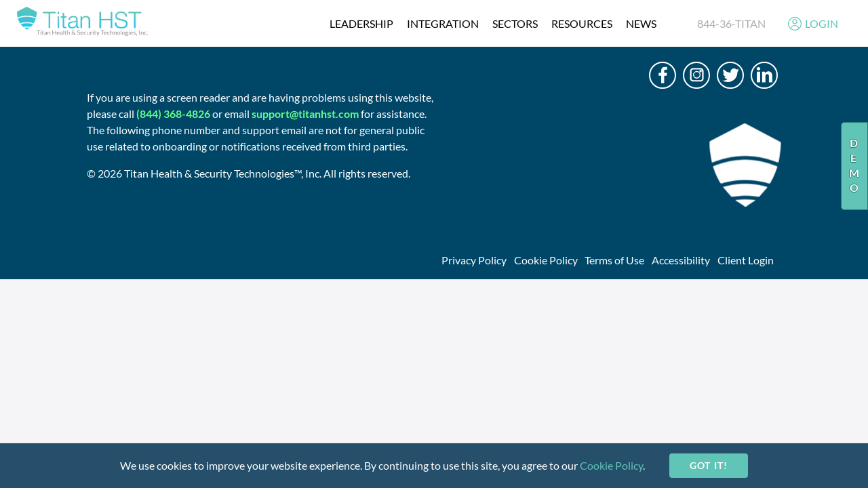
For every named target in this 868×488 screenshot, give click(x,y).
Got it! (708, 465)
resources (582, 23)
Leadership (361, 23)
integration (443, 23)
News (641, 23)
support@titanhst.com (305, 114)
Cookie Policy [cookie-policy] (611, 465)
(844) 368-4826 (173, 114)
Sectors (515, 23)
